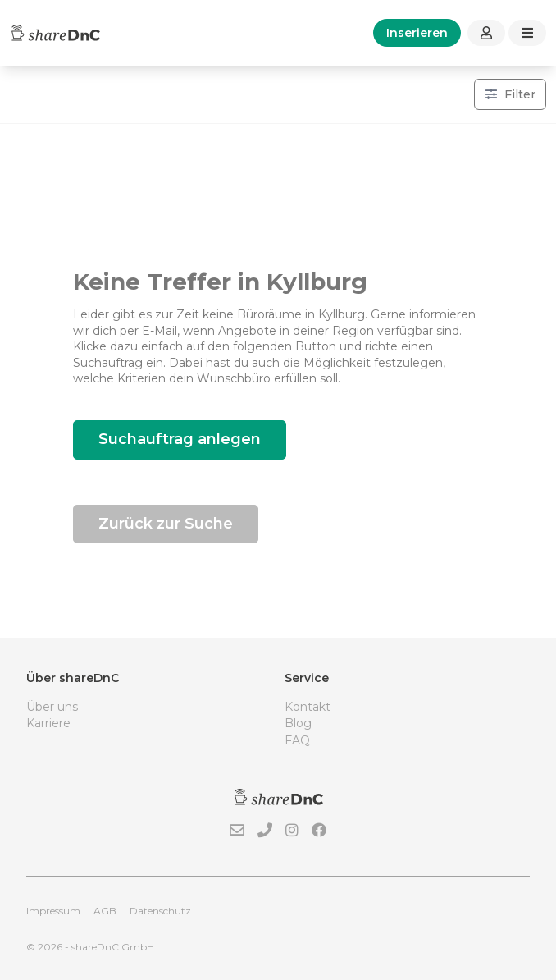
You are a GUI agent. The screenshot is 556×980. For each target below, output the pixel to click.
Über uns (52, 707)
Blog (298, 723)
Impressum (53, 911)
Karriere (48, 723)
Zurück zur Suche (166, 524)
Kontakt (308, 707)
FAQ (297, 740)
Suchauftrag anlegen (180, 439)
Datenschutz (160, 911)
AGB (105, 911)
